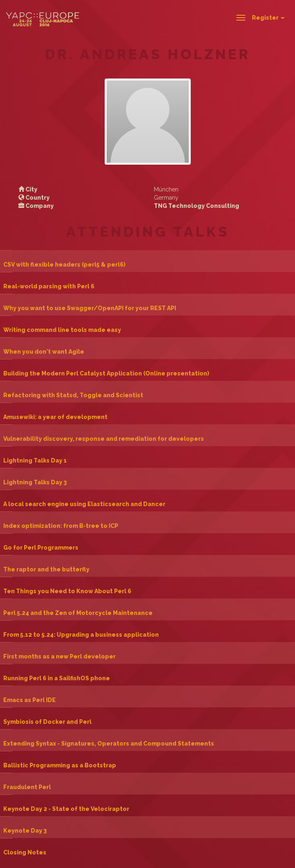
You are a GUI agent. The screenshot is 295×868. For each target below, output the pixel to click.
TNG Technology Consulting (197, 206)
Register (268, 18)
